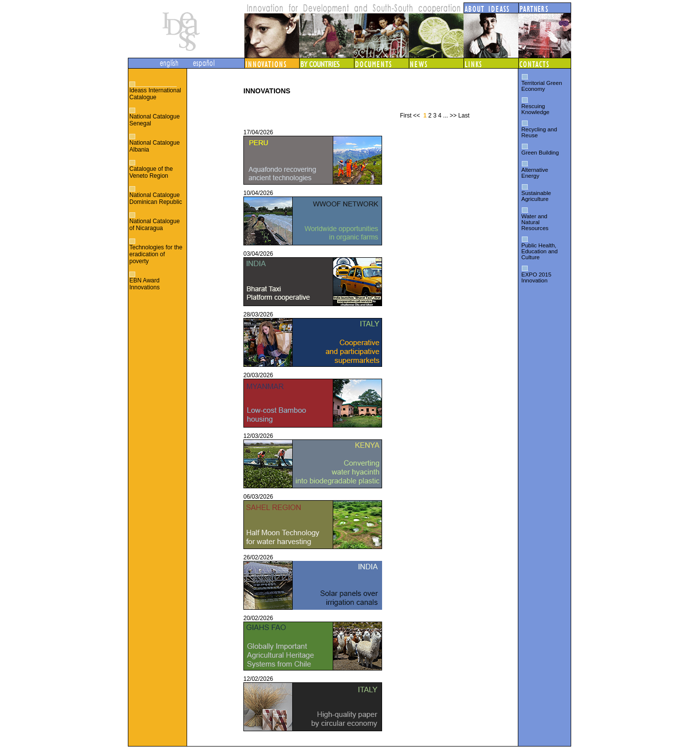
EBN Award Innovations (144, 284)
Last (464, 116)
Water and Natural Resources (535, 222)
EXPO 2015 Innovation (536, 277)
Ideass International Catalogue (155, 94)
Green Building (540, 153)
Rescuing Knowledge (535, 109)
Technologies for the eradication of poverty (156, 254)
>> (453, 116)
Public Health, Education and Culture (540, 251)
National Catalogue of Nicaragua (155, 225)
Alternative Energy (535, 173)
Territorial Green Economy (542, 86)
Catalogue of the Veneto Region (151, 172)
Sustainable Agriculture (536, 196)
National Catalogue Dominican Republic (156, 198)
